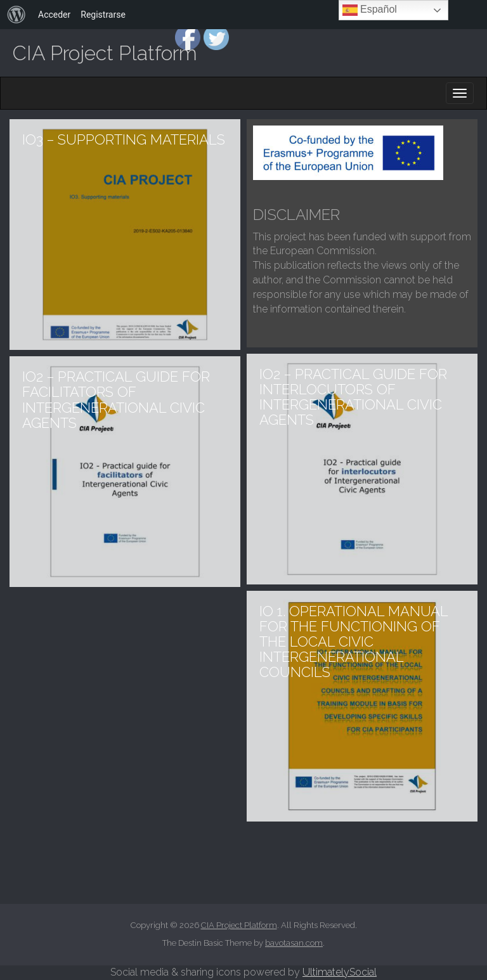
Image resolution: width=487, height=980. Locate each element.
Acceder (54, 15)
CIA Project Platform (105, 53)
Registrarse (103, 15)
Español (370, 10)
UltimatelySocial (340, 972)
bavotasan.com (294, 943)
